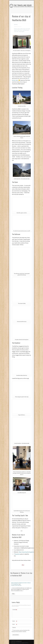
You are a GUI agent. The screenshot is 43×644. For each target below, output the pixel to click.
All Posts (15, 29)
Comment (15, 610)
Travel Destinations (26, 30)
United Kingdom (21, 32)
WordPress (26, 643)
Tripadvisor (17, 554)
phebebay (16, 25)
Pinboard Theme (19, 643)
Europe (18, 29)
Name (15, 621)
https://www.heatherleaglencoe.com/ (28, 552)
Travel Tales (16, 32)
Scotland (15, 30)
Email (15, 624)
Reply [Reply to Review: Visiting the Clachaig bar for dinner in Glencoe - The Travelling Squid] (13, 594)
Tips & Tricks (20, 30)
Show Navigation (29, 12)
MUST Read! (28, 29)
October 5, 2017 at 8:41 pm (16, 585)
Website (14, 628)
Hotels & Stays (23, 29)
